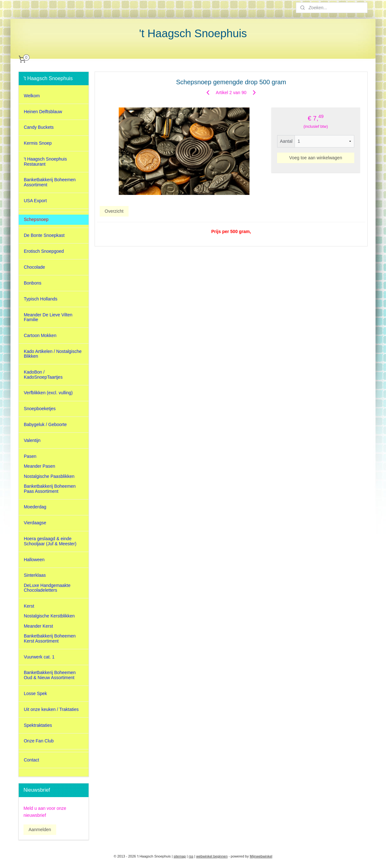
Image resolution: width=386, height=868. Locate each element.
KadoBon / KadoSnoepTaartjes (43, 374)
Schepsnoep (36, 219)
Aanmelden (40, 830)
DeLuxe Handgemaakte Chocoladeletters (47, 588)
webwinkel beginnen (212, 856)
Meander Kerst (38, 626)
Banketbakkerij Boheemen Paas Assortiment (50, 489)
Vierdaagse (35, 523)
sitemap (180, 856)
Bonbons (33, 283)
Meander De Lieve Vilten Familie (48, 317)
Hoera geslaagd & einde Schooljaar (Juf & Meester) (50, 541)
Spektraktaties (38, 725)
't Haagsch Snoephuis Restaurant (45, 161)
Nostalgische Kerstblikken (49, 616)
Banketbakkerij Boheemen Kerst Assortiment (50, 638)
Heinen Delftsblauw (43, 112)
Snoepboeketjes (40, 409)
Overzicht (114, 211)
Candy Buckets (39, 127)
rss (191, 856)
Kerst (29, 606)
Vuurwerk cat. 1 (39, 657)
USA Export (35, 201)
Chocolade (34, 267)
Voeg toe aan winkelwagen (316, 158)
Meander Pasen (40, 466)
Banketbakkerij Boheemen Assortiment (50, 182)
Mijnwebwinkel (261, 856)
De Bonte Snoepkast (44, 235)
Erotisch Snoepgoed (44, 251)
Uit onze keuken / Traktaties (51, 709)
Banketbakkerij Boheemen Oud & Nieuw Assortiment (50, 675)
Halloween (34, 560)
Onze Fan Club (39, 741)
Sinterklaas (35, 575)
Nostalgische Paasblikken (49, 476)
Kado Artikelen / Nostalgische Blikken (53, 354)
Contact (31, 760)
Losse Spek (35, 693)
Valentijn (32, 440)
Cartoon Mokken (40, 335)
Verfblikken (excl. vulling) (48, 393)
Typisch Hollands (41, 299)
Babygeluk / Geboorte (45, 424)
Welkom (32, 96)
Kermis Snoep (38, 143)
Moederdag (35, 507)
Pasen (30, 456)
